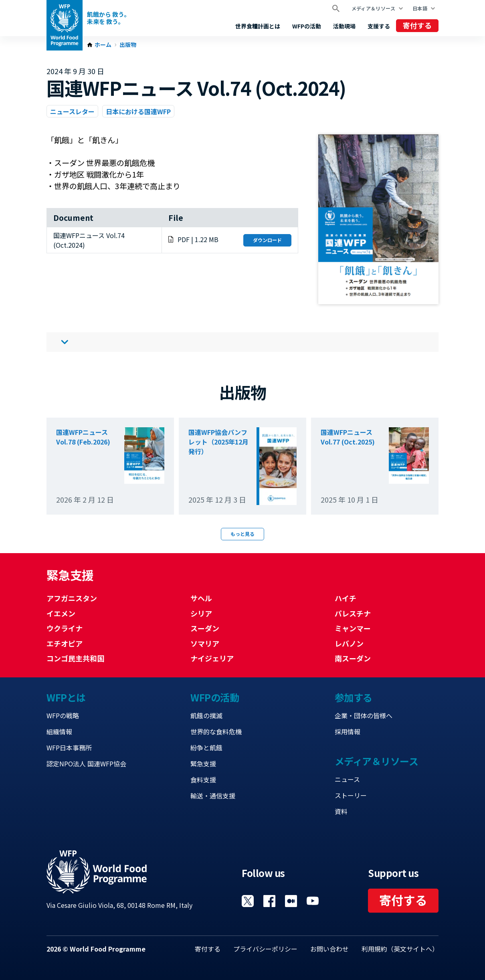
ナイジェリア (212, 658)
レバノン (349, 643)
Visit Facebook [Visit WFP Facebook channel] (269, 901)
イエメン (61, 613)
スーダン (205, 628)
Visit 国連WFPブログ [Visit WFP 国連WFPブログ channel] (291, 901)
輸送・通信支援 (213, 796)
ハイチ (346, 598)
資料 (341, 811)
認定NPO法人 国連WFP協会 (86, 764)
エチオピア (65, 643)
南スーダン (353, 658)
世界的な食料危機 (216, 731)
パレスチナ (353, 613)
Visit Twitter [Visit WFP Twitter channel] (248, 901)
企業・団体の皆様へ (364, 715)
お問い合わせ (329, 949)
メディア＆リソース (373, 8)
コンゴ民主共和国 (75, 658)
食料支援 (203, 780)
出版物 (128, 45)
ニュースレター (72, 111)
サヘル (201, 598)
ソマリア (205, 643)
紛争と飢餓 (206, 748)
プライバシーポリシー (265, 949)
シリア (201, 613)
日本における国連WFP (138, 111)
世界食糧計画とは (258, 26)
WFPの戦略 (63, 715)
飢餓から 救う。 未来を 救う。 (108, 18)
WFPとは (66, 697)
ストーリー (351, 795)
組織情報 (59, 731)
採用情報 (348, 731)
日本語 (420, 8)
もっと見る (242, 534)
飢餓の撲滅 (206, 715)
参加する (354, 697)
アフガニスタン (72, 598)
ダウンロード (267, 240)
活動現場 (344, 26)
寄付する (417, 25)
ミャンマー (353, 628)
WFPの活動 (307, 26)
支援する (379, 26)
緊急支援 (203, 764)
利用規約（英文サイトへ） (400, 949)
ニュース (347, 779)
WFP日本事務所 (69, 748)
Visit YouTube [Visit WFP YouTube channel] (313, 901)
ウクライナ (65, 628)
